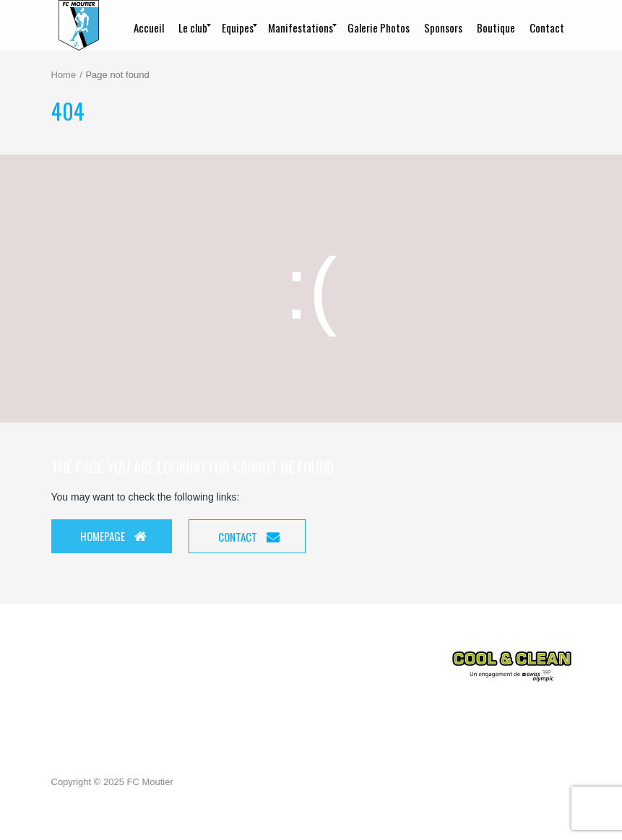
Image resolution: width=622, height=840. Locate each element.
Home (64, 75)
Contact (249, 537)
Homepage (113, 536)
